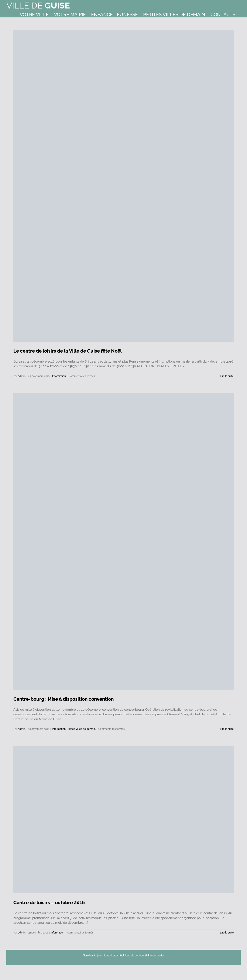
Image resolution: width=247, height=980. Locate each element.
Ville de (38, 5)
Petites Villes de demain (81, 729)
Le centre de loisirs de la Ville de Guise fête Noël (68, 351)
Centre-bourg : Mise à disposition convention (64, 699)
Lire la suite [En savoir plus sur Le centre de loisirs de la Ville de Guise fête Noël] (227, 376)
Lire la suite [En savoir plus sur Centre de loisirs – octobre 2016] (227, 933)
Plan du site (90, 956)
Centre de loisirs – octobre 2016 (49, 902)
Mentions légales (108, 956)
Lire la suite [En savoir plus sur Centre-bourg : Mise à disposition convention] (227, 729)
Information (59, 376)
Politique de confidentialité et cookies (142, 956)
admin (22, 376)
